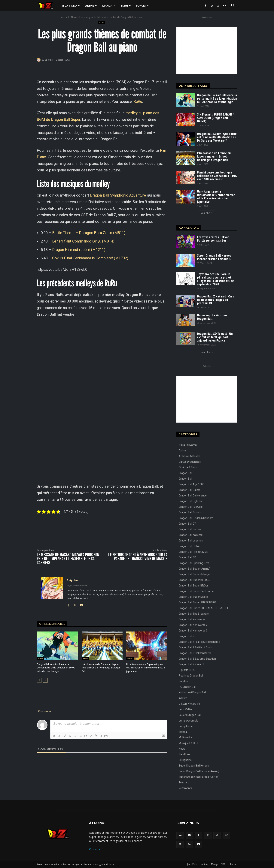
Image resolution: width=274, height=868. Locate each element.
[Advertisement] (207, 50)
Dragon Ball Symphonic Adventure (118, 195)
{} (101, 735)
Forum (142, 6)
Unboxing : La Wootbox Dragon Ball (212, 317)
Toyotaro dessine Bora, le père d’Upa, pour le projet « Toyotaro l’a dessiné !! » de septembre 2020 (215, 279)
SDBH (126, 6)
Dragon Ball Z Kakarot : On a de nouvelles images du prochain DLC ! (216, 300)
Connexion (44, 711)
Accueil (65, 17)
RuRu (138, 101)
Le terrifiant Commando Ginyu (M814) (83, 241)
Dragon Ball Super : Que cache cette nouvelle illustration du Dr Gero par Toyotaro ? (217, 137)
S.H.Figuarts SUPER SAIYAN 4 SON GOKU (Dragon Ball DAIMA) (216, 118)
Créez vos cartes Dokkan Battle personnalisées (213, 239)
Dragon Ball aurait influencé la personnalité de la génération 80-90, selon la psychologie (56, 668)
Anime (91, 6)
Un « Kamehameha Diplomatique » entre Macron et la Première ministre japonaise (146, 668)
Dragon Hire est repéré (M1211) (79, 250)
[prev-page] (39, 680)
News (74, 17)
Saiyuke (49, 60)
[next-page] (45, 680)
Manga (109, 6)
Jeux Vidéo (71, 6)
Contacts (95, 849)
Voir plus (207, 213)
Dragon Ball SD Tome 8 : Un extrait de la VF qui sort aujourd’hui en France (215, 337)
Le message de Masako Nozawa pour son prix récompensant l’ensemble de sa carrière (68, 559)
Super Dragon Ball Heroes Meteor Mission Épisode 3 (214, 257)
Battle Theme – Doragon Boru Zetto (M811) (89, 233)
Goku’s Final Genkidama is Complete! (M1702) (90, 258)
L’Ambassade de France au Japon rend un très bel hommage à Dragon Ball (101, 668)
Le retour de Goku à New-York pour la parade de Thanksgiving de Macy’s (138, 557)
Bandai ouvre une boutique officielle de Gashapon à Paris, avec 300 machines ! (217, 176)
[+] (106, 735)
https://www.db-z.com (77, 586)
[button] (233, 6)
